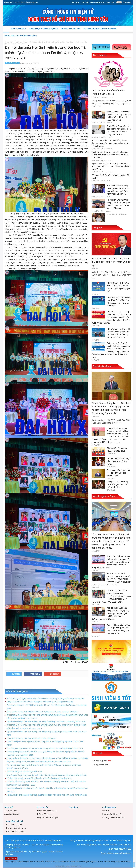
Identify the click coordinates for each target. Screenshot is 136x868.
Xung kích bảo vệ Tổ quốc (48, 817)
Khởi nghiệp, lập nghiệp (112, 814)
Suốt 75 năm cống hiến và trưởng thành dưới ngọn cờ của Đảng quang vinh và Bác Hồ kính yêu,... (110, 143)
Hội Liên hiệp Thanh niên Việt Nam (43, 30)
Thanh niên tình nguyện (47, 811)
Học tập (106, 811)
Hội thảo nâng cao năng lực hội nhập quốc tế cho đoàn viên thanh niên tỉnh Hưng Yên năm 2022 (47, 795)
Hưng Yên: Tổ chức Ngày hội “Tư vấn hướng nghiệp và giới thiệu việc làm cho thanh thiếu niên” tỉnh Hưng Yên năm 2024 (111, 562)
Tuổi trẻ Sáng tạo (44, 814)
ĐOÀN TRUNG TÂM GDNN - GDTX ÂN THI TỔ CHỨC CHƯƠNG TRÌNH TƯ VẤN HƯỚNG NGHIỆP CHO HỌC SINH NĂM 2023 (111, 579)
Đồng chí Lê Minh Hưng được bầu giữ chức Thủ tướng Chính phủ (118, 484)
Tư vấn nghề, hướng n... (105, 496)
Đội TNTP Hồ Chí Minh (16, 831)
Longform (98, 228)
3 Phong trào (43, 807)
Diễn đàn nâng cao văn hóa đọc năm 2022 (24, 772)
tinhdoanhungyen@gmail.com (119, 853)
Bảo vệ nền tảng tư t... (104, 366)
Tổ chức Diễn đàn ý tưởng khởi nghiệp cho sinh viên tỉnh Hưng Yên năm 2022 (39, 778)
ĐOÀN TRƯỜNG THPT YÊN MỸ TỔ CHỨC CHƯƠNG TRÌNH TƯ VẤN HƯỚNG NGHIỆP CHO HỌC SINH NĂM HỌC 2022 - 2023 (111, 596)
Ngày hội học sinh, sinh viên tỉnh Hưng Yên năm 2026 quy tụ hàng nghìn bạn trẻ (40, 702)
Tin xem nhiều (100, 55)
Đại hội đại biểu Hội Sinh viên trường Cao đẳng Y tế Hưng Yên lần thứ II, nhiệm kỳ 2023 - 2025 (46, 722)
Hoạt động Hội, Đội (14, 821)
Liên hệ (85, 2)
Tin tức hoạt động (12, 63)
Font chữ (110, 2)
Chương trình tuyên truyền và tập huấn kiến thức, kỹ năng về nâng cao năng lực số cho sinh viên (47, 775)
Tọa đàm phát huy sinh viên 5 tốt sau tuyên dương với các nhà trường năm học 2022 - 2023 (45, 748)
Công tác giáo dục (12, 814)
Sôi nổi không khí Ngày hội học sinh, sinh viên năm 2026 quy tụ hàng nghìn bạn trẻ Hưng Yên (46, 698)
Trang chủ (9, 807)
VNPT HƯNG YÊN (73, 866)
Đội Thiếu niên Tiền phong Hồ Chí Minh (100, 30)
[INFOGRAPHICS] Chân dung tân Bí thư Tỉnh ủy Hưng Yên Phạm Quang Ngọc (111, 262)
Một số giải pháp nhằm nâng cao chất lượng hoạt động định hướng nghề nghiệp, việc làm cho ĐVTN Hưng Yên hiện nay (111, 613)
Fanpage (75, 2)
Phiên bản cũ (11, 859)
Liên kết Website (97, 2)
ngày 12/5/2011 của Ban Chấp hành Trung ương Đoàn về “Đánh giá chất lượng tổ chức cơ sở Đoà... (111, 166)
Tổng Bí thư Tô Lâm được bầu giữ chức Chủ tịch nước (119, 461)
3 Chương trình (109, 807)
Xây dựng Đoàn (11, 811)
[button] (130, 29)
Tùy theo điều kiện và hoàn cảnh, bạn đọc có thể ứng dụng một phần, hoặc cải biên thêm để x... (110, 155)
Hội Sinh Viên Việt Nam (71, 30)
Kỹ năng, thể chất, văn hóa (113, 817)
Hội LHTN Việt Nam (14, 825)
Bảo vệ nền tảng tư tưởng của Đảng (21, 36)
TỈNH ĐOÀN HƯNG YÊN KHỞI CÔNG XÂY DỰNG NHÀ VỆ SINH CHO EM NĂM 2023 (43, 712)
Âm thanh (127, 2)
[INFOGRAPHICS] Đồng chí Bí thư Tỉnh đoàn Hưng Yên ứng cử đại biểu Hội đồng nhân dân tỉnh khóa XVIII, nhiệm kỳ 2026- (111, 317)
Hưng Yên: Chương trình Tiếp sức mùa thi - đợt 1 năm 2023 (32, 738)
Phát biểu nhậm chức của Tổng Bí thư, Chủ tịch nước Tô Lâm (118, 473)
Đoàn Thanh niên (18, 30)
